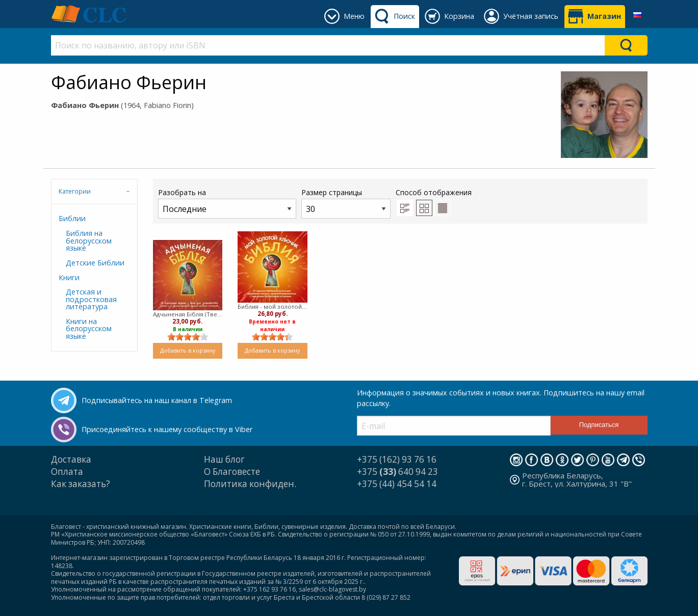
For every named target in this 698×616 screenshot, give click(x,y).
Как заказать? (81, 484)
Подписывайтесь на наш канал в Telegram (157, 400)
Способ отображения (434, 202)
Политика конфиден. (250, 484)
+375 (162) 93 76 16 (397, 459)
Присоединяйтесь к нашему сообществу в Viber (167, 429)
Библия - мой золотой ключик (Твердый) (273, 306)
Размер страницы (346, 203)
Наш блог (224, 459)
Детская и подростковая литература (91, 299)
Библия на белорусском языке (89, 240)
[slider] (188, 337)
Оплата (67, 472)
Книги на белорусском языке (89, 329)
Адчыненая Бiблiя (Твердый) (188, 314)
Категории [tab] (75, 191)
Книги (69, 277)
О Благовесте (232, 472)
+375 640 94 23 (397, 472)
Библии (72, 218)
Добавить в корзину (188, 350)
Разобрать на (227, 203)
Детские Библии (95, 263)
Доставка (71, 459)
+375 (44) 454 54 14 (397, 484)
